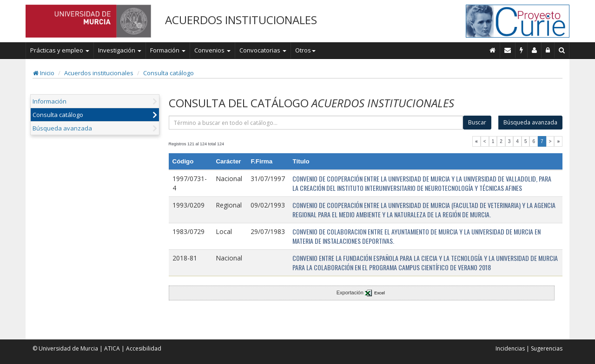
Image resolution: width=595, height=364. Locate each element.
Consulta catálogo (169, 73)
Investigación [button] (120, 50)
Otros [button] (305, 50)
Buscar (477, 122)
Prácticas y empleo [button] (60, 50)
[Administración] (548, 50)
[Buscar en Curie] (562, 50)
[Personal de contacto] (535, 50)
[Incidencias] (522, 50)
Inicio (44, 73)
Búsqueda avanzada (62, 128)
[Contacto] (508, 50)
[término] (316, 123)
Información (50, 101)
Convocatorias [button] (263, 50)
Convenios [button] (212, 50)
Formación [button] (168, 50)
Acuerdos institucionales (99, 73)
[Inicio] (493, 50)
